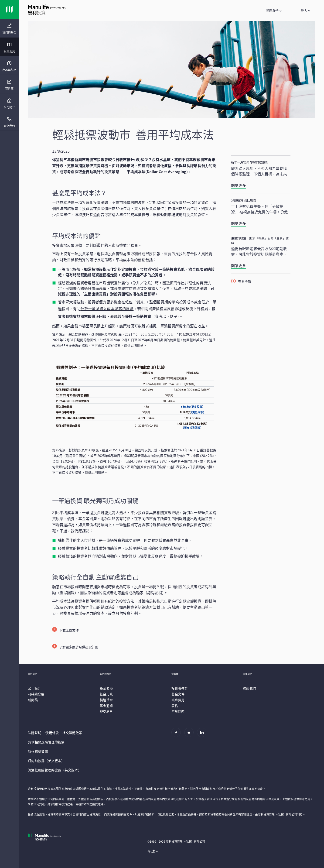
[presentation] (9, 28)
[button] (273, 10)
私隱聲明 (35, 733)
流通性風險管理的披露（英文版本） (55, 770)
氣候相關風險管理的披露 (46, 742)
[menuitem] (9, 29)
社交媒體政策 (72, 733)
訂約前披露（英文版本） (46, 761)
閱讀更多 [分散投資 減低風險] (239, 223)
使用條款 (52, 733)
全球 (151, 851)
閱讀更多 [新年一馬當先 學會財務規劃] (239, 185)
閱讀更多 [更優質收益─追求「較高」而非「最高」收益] (239, 265)
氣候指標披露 (38, 751)
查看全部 (245, 281)
